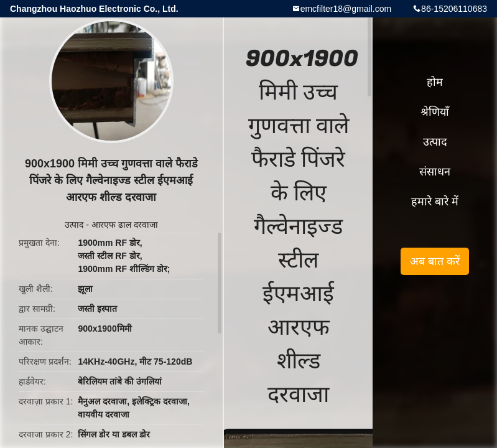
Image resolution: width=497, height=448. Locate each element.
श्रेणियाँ (435, 112)
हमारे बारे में (435, 202)
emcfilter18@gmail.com (346, 9)
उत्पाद (74, 225)
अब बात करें (435, 261)
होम (435, 82)
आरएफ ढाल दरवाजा (125, 225)
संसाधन (435, 172)
